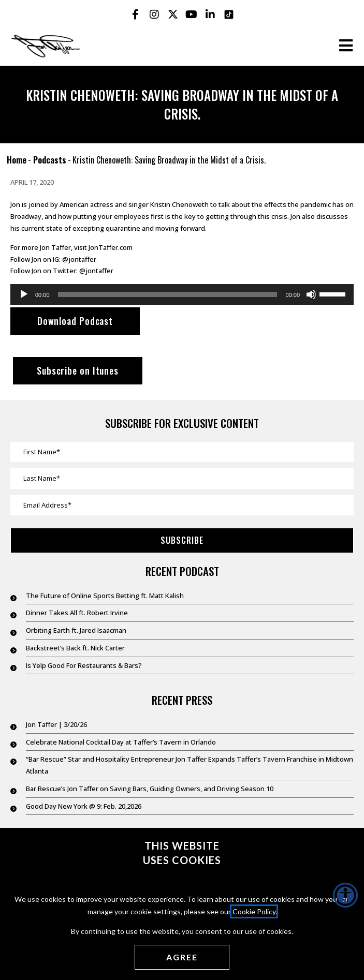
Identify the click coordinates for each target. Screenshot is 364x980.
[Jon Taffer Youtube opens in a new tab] (192, 14)
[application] (182, 294)
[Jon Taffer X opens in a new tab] (173, 14)
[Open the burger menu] (346, 46)
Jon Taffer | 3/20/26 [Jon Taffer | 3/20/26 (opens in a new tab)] (56, 724)
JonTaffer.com (111, 247)
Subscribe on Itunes (78, 370)
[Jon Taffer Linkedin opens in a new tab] (210, 14)
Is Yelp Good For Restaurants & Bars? (84, 665)
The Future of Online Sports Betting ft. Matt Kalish (105, 596)
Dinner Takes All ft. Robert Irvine (77, 613)
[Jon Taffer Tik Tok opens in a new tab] (229, 14)
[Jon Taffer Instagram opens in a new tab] (154, 14)
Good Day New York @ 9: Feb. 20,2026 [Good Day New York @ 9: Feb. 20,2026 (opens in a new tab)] (84, 806)
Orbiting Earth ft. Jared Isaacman (76, 630)
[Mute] (311, 294)
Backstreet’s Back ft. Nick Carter (75, 648)
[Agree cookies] (182, 957)
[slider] (168, 294)
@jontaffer (79, 259)
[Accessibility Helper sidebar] (345, 895)
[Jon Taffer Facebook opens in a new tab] (136, 14)
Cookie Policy (254, 911)
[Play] (24, 294)
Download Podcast (75, 321)
